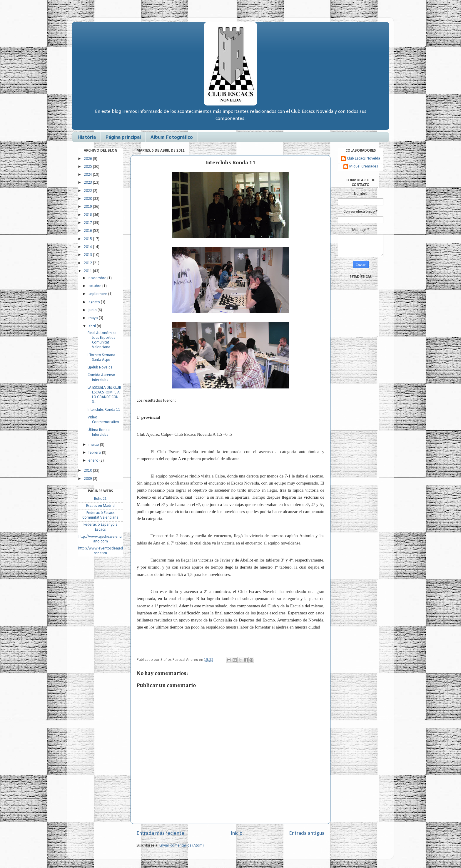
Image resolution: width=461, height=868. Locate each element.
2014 (88, 247)
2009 (88, 479)
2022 (88, 191)
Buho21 (100, 499)
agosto (95, 302)
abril (93, 326)
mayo (94, 318)
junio (93, 310)
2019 (88, 207)
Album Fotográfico (172, 137)
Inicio (237, 833)
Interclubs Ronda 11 (104, 410)
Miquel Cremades (364, 166)
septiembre (98, 294)
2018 (88, 215)
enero (94, 461)
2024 (88, 175)
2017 (88, 223)
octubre (95, 286)
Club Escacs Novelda (364, 159)
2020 (88, 199)
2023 (88, 183)
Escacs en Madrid (100, 506)
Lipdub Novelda (100, 367)
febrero (95, 453)
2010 (88, 471)
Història (87, 137)
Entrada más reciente (160, 833)
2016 (88, 231)
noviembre (98, 278)
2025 (88, 167)
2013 (88, 255)
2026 (88, 159)
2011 (88, 271)
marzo (94, 445)
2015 (88, 239)
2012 (88, 263)
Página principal (123, 137)
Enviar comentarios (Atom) (182, 846)
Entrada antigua (307, 833)
